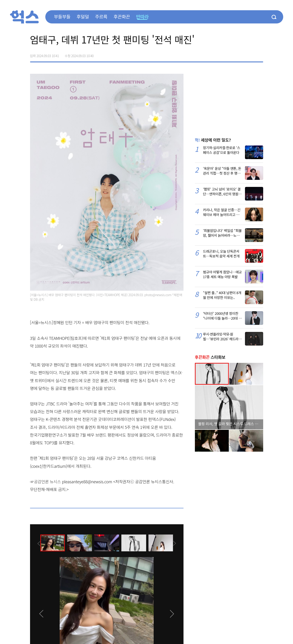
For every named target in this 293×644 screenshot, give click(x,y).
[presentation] (36, 542)
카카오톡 (250, 54)
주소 (260, 54)
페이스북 (231, 54)
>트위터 (240, 54)
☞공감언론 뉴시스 (46, 481)
